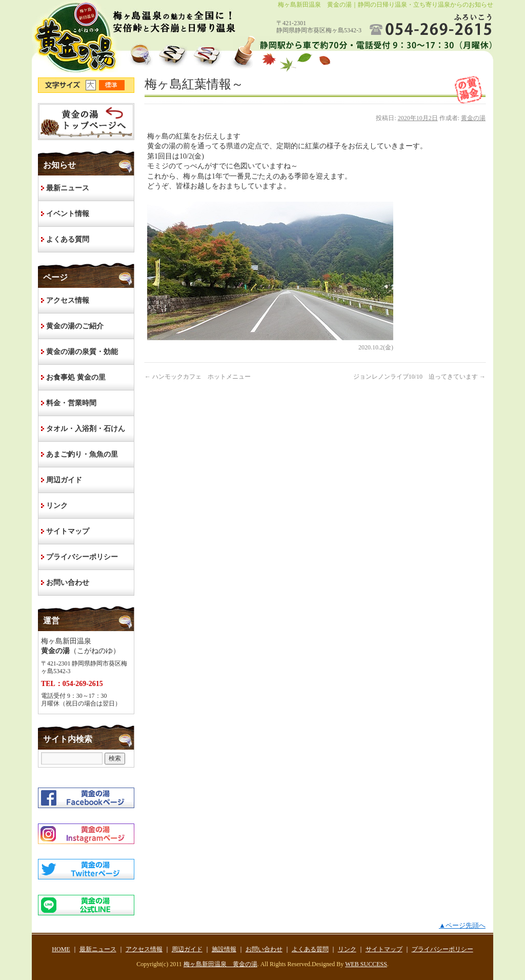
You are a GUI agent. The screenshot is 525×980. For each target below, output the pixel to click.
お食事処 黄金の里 (76, 377)
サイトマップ (68, 531)
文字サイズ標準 (112, 85)
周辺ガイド (64, 480)
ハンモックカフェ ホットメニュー (198, 377)
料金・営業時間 (71, 403)
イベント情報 (68, 214)
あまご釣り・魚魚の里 (82, 454)
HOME (86, 122)
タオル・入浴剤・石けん (86, 429)
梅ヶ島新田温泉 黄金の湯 (220, 964)
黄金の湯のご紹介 (75, 326)
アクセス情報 (68, 300)
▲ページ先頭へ (462, 925)
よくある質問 (68, 239)
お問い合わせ (68, 583)
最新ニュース (68, 188)
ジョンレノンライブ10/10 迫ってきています (419, 377)
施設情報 (224, 949)
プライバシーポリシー (82, 557)
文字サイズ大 (92, 85)
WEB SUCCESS (366, 964)
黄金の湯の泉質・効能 (82, 352)
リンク (57, 506)
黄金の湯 (473, 118)
